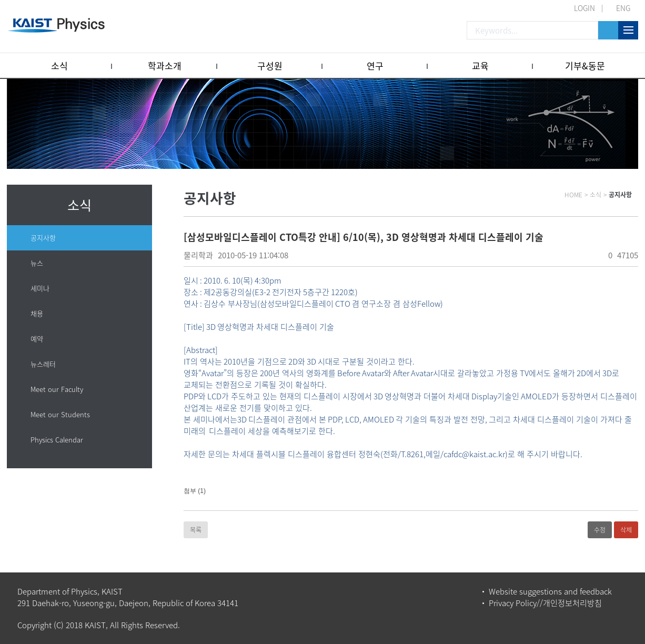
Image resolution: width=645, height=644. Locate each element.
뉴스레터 (43, 364)
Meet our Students (60, 414)
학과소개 (165, 66)
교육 (480, 66)
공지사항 (43, 238)
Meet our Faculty (57, 389)
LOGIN (584, 8)
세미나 (40, 288)
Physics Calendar (57, 440)
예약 (37, 339)
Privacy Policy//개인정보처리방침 (545, 603)
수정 (600, 530)
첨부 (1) (195, 491)
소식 (59, 66)
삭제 (626, 530)
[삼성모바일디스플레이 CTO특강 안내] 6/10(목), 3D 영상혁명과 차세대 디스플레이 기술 (364, 237)
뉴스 (37, 263)
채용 (37, 313)
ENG (623, 8)
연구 (375, 66)
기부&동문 (585, 66)
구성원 (270, 66)
